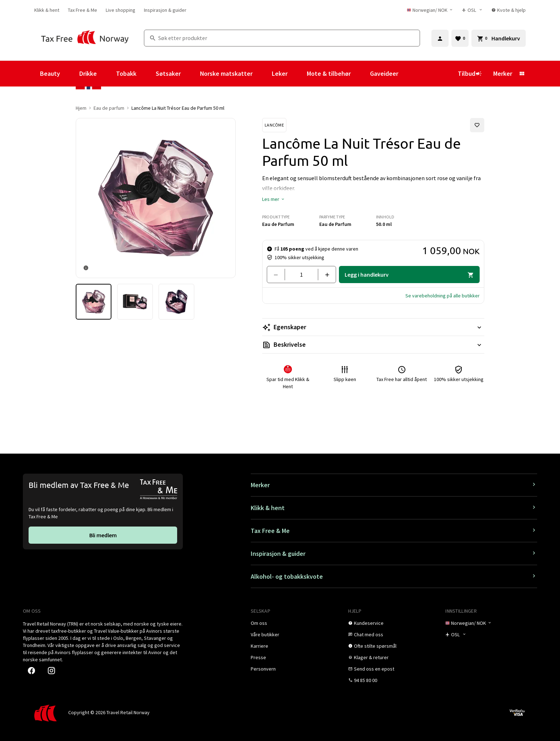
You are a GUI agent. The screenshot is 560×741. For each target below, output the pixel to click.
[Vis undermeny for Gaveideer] (408, 74)
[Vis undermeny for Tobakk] (146, 74)
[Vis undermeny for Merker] (522, 74)
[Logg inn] (440, 38)
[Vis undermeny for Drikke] (106, 74)
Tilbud (470, 73)
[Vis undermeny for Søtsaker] (190, 74)
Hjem (81, 108)
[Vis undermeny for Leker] (297, 74)
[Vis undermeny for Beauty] (70, 74)
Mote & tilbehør (329, 73)
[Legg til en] (324, 275)
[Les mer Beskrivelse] (373, 345)
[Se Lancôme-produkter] (274, 125)
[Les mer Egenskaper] (373, 327)
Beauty (50, 73)
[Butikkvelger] (472, 10)
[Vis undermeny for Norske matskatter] (262, 74)
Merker (503, 73)
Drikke (88, 73)
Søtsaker (168, 73)
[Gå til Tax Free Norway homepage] (85, 38)
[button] (274, 199)
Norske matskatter (226, 73)
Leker (280, 73)
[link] (47, 10)
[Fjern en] (279, 275)
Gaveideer (384, 73)
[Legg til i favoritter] (477, 125)
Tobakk (126, 73)
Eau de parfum (109, 108)
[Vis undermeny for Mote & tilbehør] (360, 74)
